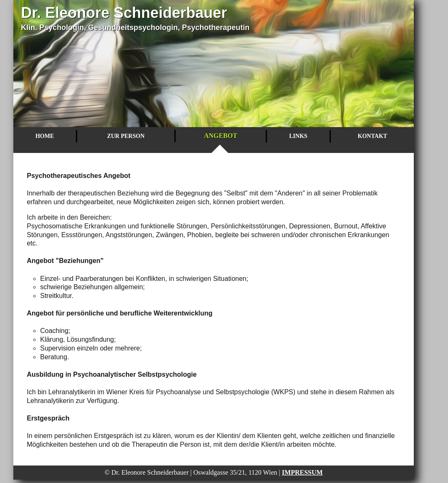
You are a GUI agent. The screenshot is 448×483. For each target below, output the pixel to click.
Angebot (221, 136)
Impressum (302, 472)
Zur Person (126, 136)
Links (298, 136)
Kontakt (373, 136)
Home (45, 136)
